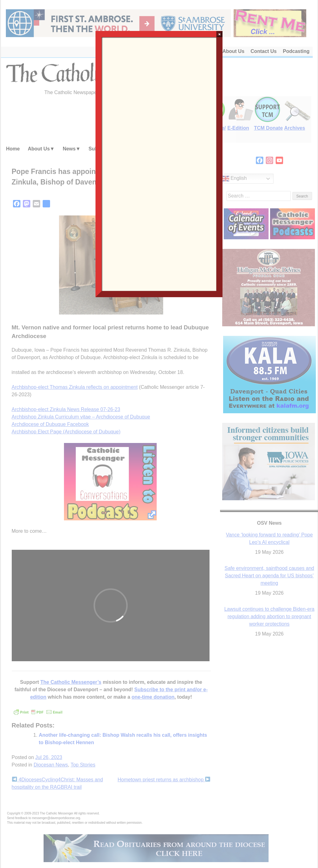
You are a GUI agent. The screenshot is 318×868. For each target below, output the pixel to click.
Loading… (159, 163)
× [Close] (220, 34)
